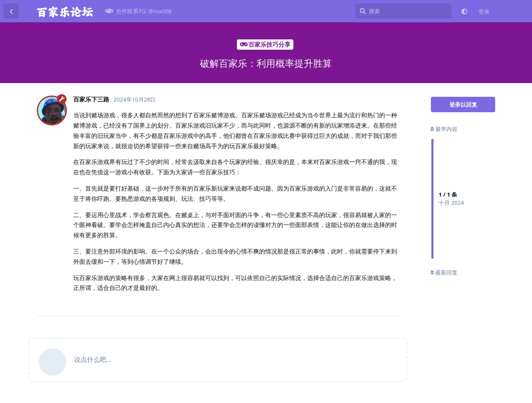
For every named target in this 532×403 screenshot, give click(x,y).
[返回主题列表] (11, 11)
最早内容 (444, 129)
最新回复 (444, 272)
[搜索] (403, 11)
